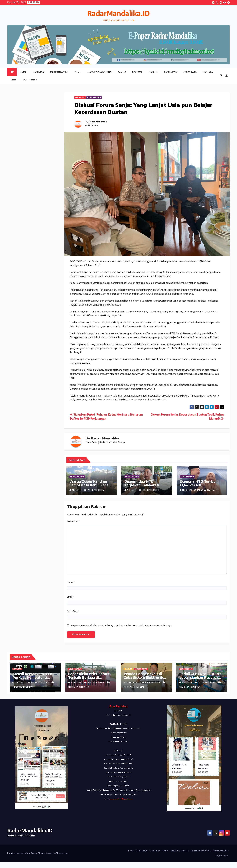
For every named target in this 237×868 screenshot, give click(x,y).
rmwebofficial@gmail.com (121, 799)
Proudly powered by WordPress (22, 853)
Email (71, 597)
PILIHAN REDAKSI (94, 98)
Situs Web (73, 611)
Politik (122, 72)
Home (23, 72)
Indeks (165, 851)
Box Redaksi (118, 707)
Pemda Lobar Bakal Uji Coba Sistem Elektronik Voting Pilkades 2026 (143, 677)
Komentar (73, 522)
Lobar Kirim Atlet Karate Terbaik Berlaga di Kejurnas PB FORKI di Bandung (89, 679)
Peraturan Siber (221, 851)
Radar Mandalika (98, 122)
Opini (13, 80)
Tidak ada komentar (23, 687)
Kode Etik (175, 851)
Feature (208, 72)
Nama (71, 583)
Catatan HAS (30, 80)
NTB (77, 72)
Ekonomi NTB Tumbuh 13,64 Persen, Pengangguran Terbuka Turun (199, 487)
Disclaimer (155, 851)
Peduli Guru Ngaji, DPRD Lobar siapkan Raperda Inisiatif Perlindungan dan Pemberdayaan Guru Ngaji (201, 679)
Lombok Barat (75, 669)
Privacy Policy (222, 856)
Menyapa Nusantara (99, 72)
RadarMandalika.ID (118, 13)
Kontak (185, 851)
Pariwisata (190, 72)
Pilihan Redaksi (59, 72)
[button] (221, 76)
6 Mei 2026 (76, 683)
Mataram (17, 669)
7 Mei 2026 (21, 683)
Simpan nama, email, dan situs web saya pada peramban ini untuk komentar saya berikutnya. (121, 626)
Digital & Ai (80, 98)
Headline (38, 72)
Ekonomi (137, 72)
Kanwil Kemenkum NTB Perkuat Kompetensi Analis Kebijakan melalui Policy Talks (33, 679)
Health (153, 72)
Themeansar (62, 853)
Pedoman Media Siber (201, 851)
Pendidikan (171, 72)
